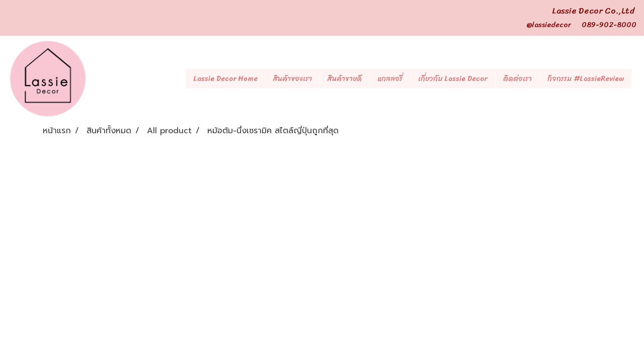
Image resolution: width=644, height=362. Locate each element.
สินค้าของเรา (293, 79)
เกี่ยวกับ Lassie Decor (453, 79)
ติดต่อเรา (517, 79)
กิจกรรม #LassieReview (586, 79)
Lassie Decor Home (225, 79)
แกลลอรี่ (390, 79)
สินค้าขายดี (345, 79)
